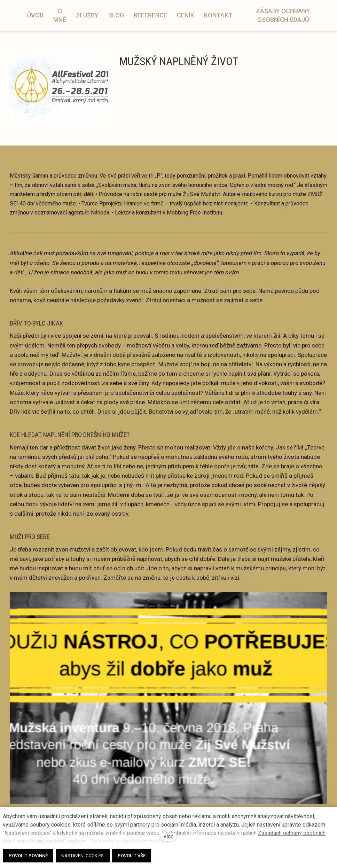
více (169, 836)
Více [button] (286, 12)
